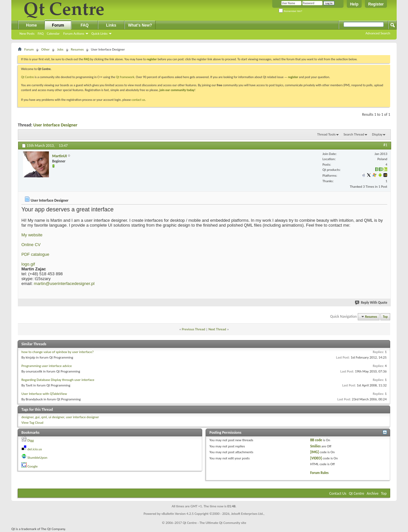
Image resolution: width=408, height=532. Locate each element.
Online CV (31, 245)
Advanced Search (378, 33)
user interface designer (82, 417)
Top (385, 317)
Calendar (53, 34)
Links (111, 25)
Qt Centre (28, 77)
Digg (31, 440)
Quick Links (99, 34)
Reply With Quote (371, 303)
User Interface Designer (55, 125)
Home (31, 25)
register (293, 77)
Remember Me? (291, 11)
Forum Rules (319, 473)
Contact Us (338, 493)
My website (32, 235)
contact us (138, 100)
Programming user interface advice (47, 366)
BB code (316, 440)
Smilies (315, 446)
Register (376, 4)
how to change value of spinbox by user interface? (58, 352)
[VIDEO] (316, 458)
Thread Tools (326, 134)
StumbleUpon (38, 458)
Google (33, 466)
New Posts (27, 34)
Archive (373, 493)
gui (37, 417)
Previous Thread (193, 329)
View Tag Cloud (32, 423)
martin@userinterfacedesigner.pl (64, 284)
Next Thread (217, 329)
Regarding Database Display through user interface (58, 380)
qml (44, 417)
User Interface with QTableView (44, 394)
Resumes (77, 49)
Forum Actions (74, 34)
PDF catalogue (35, 254)
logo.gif (28, 264)
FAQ (41, 34)
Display (377, 134)
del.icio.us (35, 449)
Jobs (60, 49)
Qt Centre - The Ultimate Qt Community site (215, 523)
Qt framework (125, 77)
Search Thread (354, 134)
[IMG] (315, 452)
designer (27, 417)
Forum (58, 25)
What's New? (140, 25)
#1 (385, 145)
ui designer (56, 417)
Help (354, 4)
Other (45, 49)
